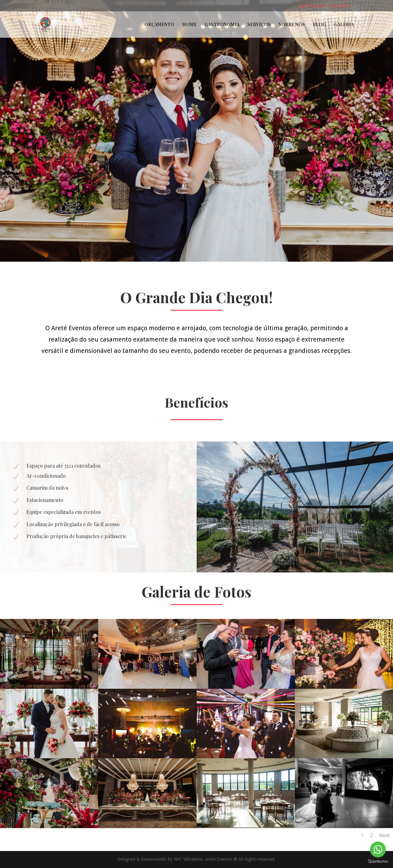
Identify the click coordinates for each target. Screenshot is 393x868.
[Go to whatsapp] (378, 849)
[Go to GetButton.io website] (378, 862)
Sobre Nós (292, 25)
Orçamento (159, 25)
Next (385, 835)
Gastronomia (222, 25)
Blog (319, 25)
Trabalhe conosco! (327, 6)
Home (189, 25)
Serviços (259, 25)
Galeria (344, 25)
